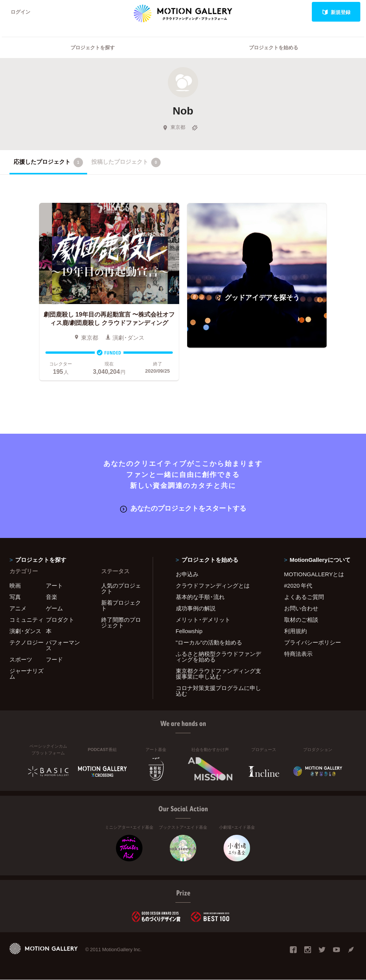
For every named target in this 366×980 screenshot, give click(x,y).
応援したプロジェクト (48, 162)
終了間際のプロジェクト (121, 622)
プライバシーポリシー (313, 642)
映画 (15, 585)
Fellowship (189, 631)
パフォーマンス (63, 645)
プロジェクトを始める (274, 48)
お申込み (187, 574)
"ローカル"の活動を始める (209, 642)
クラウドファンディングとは (213, 585)
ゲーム (54, 608)
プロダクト (60, 619)
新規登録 (336, 12)
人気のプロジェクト (121, 588)
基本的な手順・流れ (200, 597)
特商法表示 (298, 654)
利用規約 (296, 631)
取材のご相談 (301, 619)
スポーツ (21, 659)
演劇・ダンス (25, 631)
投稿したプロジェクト (126, 162)
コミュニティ (27, 619)
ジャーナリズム (27, 673)
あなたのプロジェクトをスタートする (183, 508)
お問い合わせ (301, 608)
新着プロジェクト (121, 605)
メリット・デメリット (203, 619)
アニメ (18, 608)
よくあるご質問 (304, 597)
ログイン (20, 12)
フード (54, 659)
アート (54, 585)
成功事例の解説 (196, 608)
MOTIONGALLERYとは (314, 574)
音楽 (52, 597)
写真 (15, 597)
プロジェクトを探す (93, 48)
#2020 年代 (298, 585)
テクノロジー (27, 642)
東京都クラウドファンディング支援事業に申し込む (218, 673)
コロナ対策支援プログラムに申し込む (218, 691)
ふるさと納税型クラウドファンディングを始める (218, 656)
